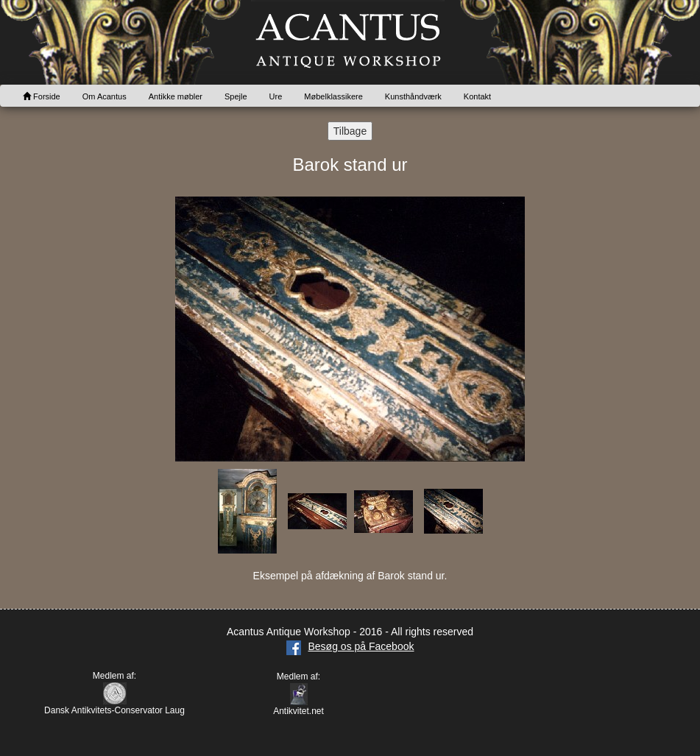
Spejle (236, 96)
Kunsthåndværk (413, 96)
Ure (276, 96)
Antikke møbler (176, 96)
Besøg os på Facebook (350, 646)
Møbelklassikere (333, 96)
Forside (42, 96)
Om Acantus (105, 96)
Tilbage (350, 131)
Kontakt (477, 96)
